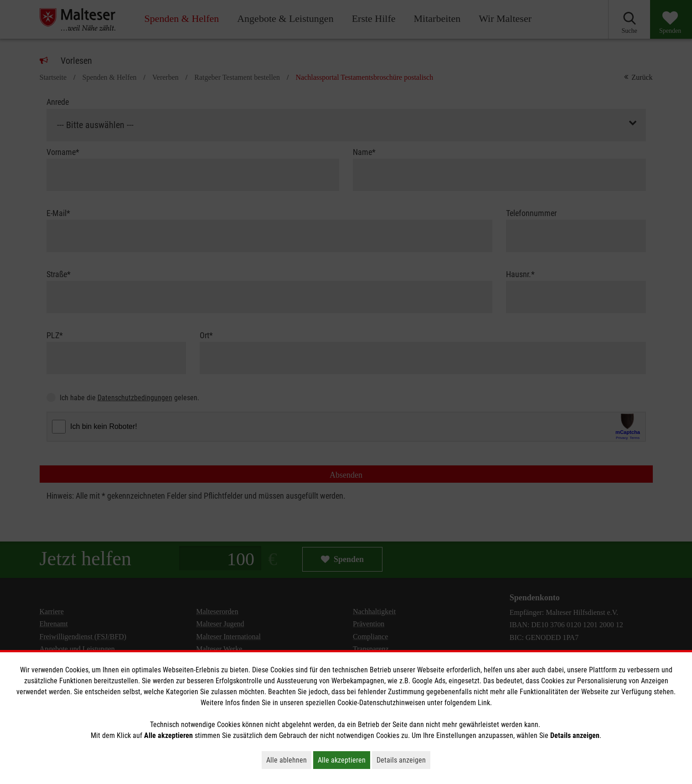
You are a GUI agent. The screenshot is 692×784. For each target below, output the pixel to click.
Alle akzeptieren (344, 760)
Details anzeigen (403, 760)
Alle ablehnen (289, 760)
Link (484, 703)
